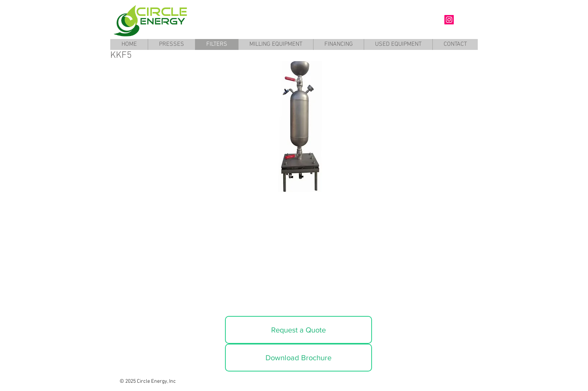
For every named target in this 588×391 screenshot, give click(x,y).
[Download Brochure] (298, 358)
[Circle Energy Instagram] (449, 20)
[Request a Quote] (298, 330)
